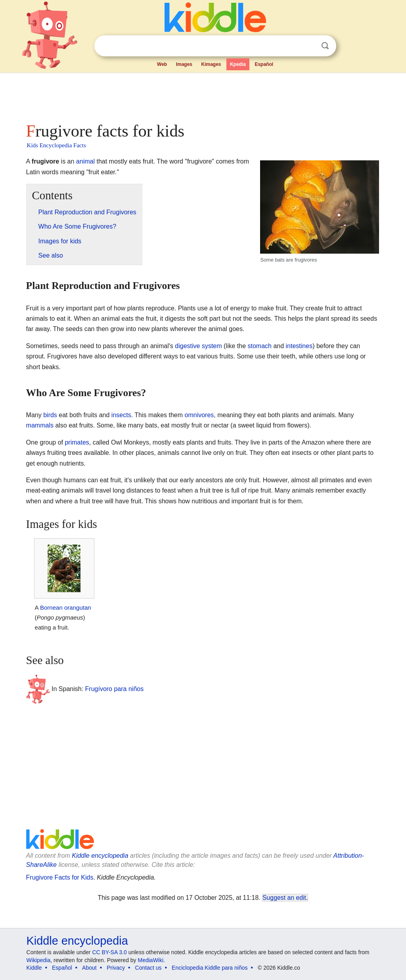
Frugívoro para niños (115, 689)
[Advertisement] (203, 95)
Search (325, 46)
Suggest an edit (284, 898)
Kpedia (238, 64)
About (89, 968)
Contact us (148, 968)
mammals (40, 425)
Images (184, 64)
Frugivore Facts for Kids (60, 877)
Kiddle (34, 968)
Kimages (211, 64)
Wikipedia (39, 960)
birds (50, 415)
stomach (260, 346)
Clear (309, 46)
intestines (299, 346)
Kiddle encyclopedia (100, 856)
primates (77, 442)
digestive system (198, 346)
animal (85, 161)
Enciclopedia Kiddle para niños (210, 968)
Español (264, 64)
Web (162, 64)
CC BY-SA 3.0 (109, 952)
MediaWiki (151, 960)
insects (121, 415)
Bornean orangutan (66, 607)
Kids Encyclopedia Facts (56, 145)
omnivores (199, 415)
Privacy (116, 968)
